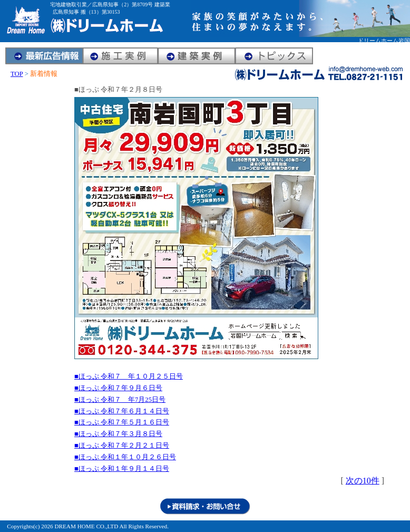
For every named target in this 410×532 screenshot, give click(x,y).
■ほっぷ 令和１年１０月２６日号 (125, 457)
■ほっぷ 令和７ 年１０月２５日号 (129, 376)
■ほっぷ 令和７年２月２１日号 (122, 446)
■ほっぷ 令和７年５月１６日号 (122, 422)
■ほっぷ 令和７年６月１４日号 (122, 411)
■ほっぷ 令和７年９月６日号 (118, 388)
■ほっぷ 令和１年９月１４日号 (122, 469)
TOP (17, 74)
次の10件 (363, 481)
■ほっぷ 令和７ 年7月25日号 (120, 400)
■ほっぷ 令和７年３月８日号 (118, 434)
